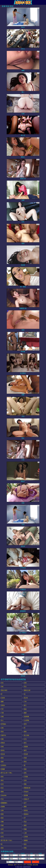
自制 (2, 810)
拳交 (2, 780)
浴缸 (2, 687)
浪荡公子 (27, 799)
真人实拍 (27, 735)
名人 (2, 720)
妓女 (25, 844)
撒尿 (25, 713)
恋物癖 (3, 769)
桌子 (25, 803)
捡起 (25, 709)
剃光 (25, 762)
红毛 (25, 739)
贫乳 (25, 773)
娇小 (25, 705)
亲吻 (2, 822)
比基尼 (3, 698)
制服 (25, 829)
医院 (2, 814)
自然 (25, 683)
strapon (26, 792)
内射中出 (4, 735)
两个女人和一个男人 (7, 773)
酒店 (2, 818)
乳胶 (2, 825)
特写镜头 (4, 724)
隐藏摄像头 (4, 803)
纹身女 (26, 810)
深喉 (2, 739)
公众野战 (27, 720)
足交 (2, 784)
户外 (25, 702)
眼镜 (2, 792)
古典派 (26, 837)
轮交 (2, 788)
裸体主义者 (27, 690)
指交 (2, 777)
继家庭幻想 (27, 788)
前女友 (3, 754)
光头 (2, 683)
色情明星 (27, 717)
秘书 (25, 750)
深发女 (3, 705)
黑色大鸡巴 (4, 690)
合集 (2, 728)
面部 (2, 762)
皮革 (2, 829)
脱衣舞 (26, 795)
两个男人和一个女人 (7, 840)
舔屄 (25, 732)
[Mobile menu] (2, 2)
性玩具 (26, 754)
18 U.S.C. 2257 (22, 865)
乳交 (25, 822)
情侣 (2, 732)
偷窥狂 (26, 840)
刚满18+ (26, 814)
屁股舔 (26, 747)
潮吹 (25, 784)
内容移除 (29, 865)
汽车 (2, 709)
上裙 (25, 833)
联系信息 (10, 865)
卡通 (2, 713)
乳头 (25, 687)
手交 (2, 799)
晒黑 (25, 807)
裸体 (2, 848)
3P (25, 818)
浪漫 (2, 747)
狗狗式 (3, 743)
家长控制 (36, 865)
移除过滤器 (36, 862)
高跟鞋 (3, 807)
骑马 (25, 743)
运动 (25, 780)
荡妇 (25, 769)
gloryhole (4, 795)
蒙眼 (2, 702)
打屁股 (26, 777)
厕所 (25, 825)
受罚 (25, 724)
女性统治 (4, 765)
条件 (15, 865)
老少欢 (26, 698)
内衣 (2, 833)
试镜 (2, 717)
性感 (25, 758)
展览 (2, 758)
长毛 (2, 837)
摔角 (25, 848)
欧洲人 (3, 750)
